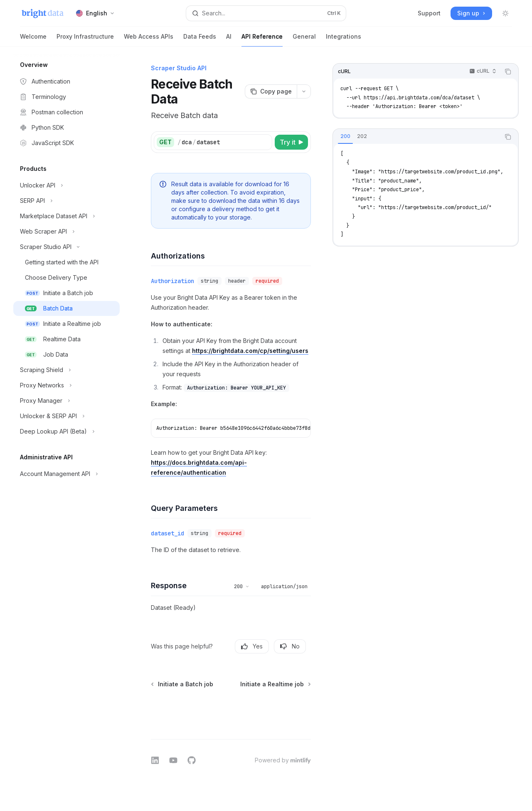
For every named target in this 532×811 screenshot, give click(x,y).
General (304, 40)
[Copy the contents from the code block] (508, 71)
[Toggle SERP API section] (66, 201)
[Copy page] (271, 91)
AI (229, 40)
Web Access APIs (149, 40)
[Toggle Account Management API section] (66, 474)
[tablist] (416, 137)
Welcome (33, 40)
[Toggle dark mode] (505, 13)
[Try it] (291, 142)
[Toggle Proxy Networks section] (66, 385)
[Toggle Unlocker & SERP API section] (66, 416)
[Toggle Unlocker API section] (66, 185)
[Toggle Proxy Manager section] (66, 401)
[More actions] (304, 91)
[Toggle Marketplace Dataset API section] (66, 216)
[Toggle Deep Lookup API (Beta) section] (66, 431)
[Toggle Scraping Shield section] (66, 370)
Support (429, 13)
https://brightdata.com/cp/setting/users (250, 351)
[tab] (345, 136)
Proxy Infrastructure (85, 40)
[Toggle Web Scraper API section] (66, 232)
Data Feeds (200, 40)
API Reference (262, 40)
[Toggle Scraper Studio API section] (66, 247)
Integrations (344, 40)
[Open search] (266, 13)
